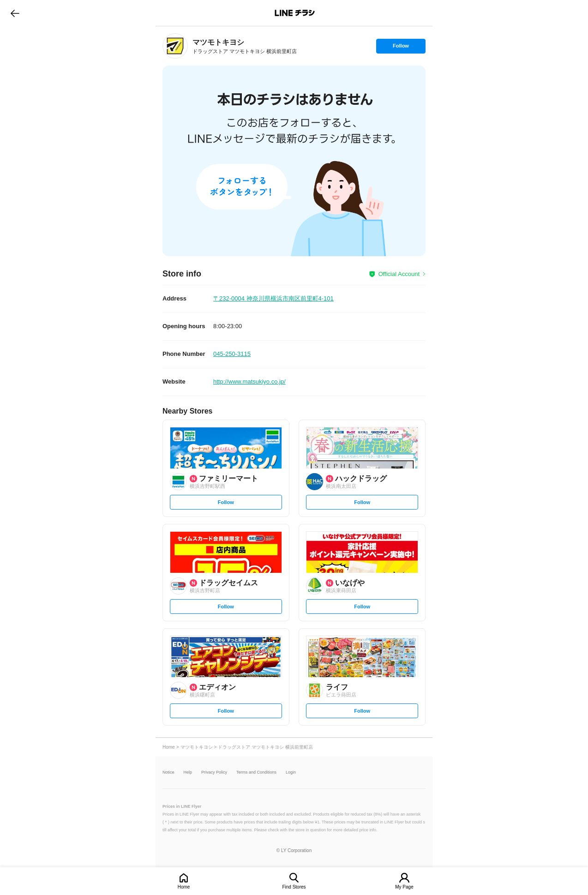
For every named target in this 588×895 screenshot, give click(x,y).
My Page (404, 887)
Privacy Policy (214, 772)
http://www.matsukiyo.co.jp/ (249, 381)
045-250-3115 (232, 354)
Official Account (399, 274)
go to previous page (15, 13)
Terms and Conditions (256, 772)
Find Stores (294, 887)
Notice (168, 772)
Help (188, 772)
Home (184, 887)
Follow (401, 48)
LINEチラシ (295, 13)
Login (291, 772)
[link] (175, 46)
